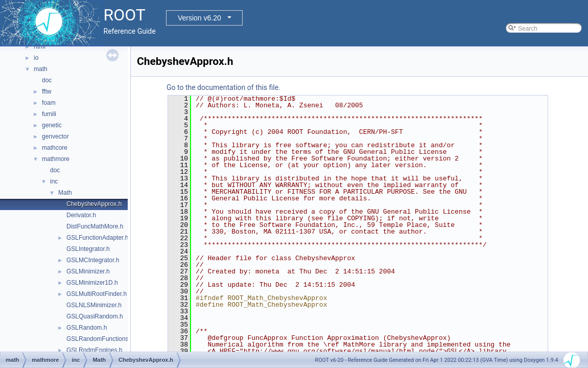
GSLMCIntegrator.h (93, 260)
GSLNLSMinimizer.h (94, 305)
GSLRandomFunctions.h (100, 339)
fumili (49, 114)
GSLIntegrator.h (88, 249)
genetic (52, 125)
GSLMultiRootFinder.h (97, 294)
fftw (46, 91)
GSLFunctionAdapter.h (97, 238)
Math (65, 193)
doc (47, 80)
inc (54, 181)
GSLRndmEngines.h (94, 350)
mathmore (56, 159)
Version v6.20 (199, 18)
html (40, 47)
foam (49, 103)
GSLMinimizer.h (88, 271)
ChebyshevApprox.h (94, 204)
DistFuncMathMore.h (95, 226)
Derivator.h (81, 215)
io (36, 58)
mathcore (55, 148)
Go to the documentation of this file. (224, 87)
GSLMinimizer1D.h (92, 283)
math (41, 69)
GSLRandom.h (87, 328)
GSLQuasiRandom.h (95, 316)
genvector (55, 136)
